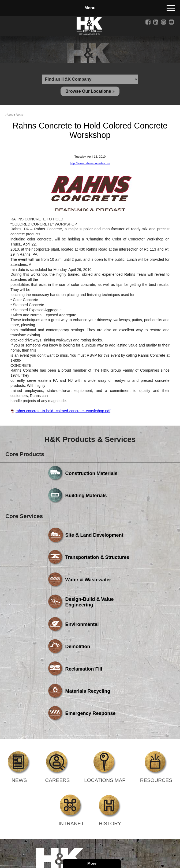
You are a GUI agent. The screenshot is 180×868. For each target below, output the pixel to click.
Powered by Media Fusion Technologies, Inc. (71, 795)
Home (9, 116)
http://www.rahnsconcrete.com (90, 165)
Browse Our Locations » (90, 93)
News (20, 116)
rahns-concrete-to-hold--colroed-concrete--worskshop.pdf (63, 412)
